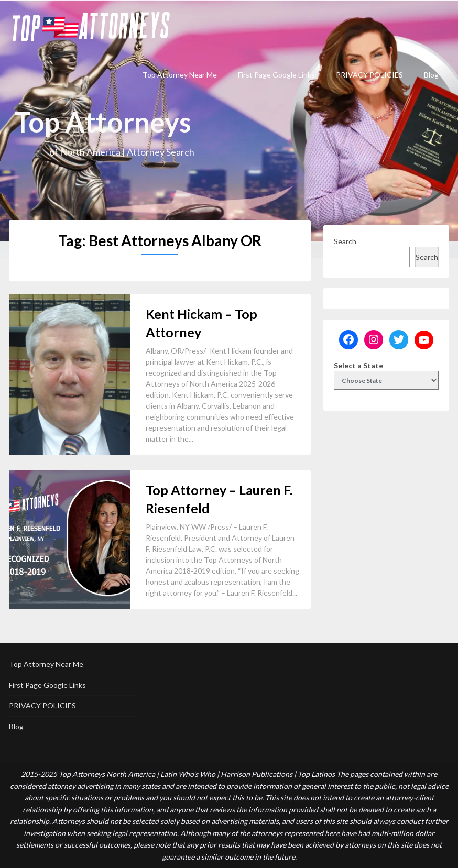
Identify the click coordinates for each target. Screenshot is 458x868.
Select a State (358, 365)
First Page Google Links (276, 75)
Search (345, 241)
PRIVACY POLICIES (369, 75)
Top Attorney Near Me (180, 75)
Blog (431, 75)
